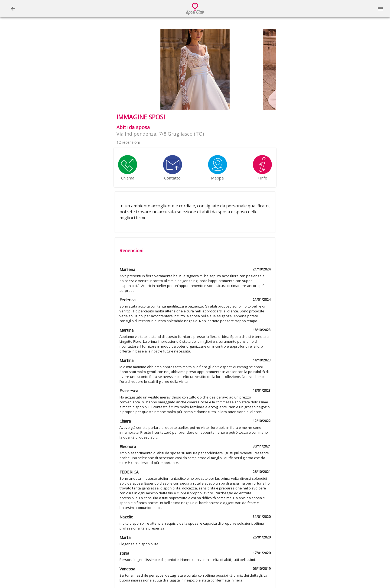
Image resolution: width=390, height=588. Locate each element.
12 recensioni (128, 142)
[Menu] (13, 9)
